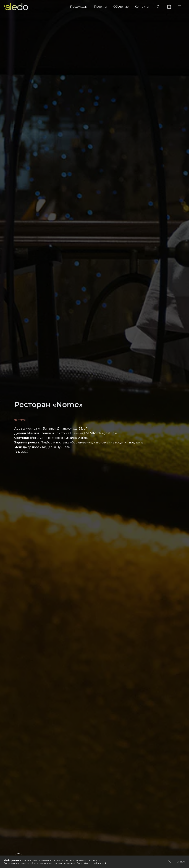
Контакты (142, 7)
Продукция (79, 7)
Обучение (121, 7)
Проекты (101, 7)
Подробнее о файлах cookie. (93, 863)
